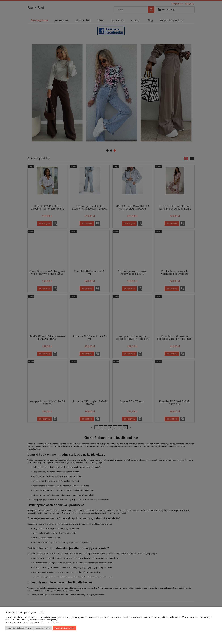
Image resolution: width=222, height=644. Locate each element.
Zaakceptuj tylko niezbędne (19, 628)
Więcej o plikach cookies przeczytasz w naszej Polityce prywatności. (33, 622)
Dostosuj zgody (43, 628)
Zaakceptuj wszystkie (64, 628)
